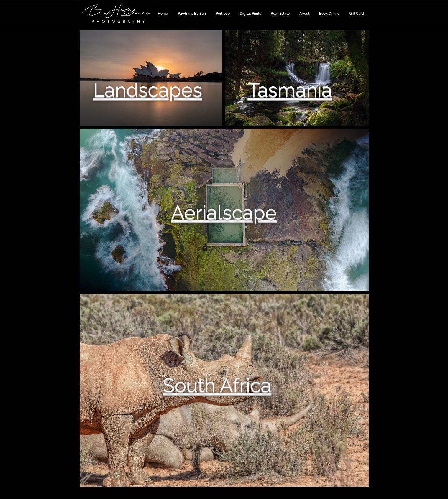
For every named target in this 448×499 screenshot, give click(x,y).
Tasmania (290, 90)
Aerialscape (224, 212)
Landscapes (148, 90)
